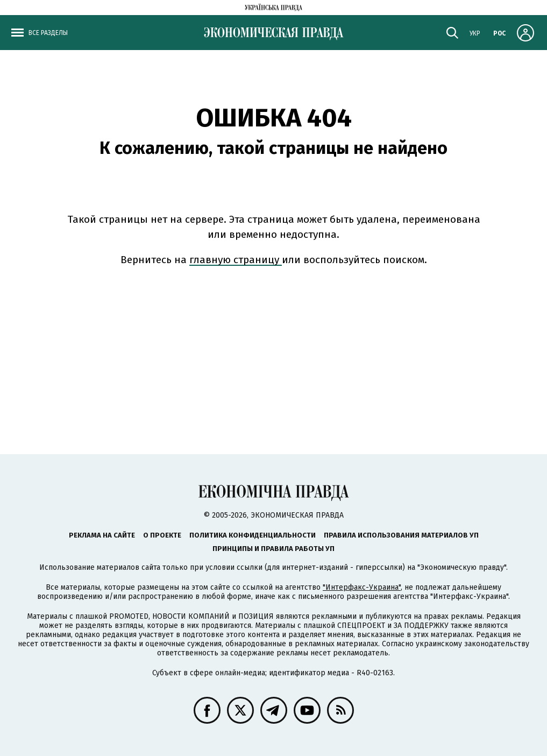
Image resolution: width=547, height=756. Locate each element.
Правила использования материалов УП (401, 535)
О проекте (162, 535)
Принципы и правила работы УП (273, 549)
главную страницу (236, 260)
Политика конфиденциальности (253, 535)
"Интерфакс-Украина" (362, 587)
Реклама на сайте (102, 535)
